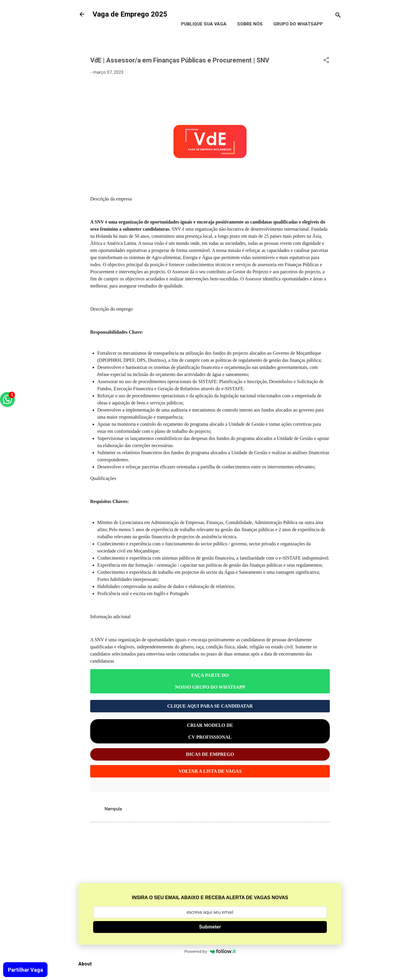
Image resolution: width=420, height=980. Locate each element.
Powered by (210, 951)
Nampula (113, 809)
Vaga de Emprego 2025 (130, 14)
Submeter (210, 927)
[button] (326, 61)
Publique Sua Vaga (204, 24)
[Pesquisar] (338, 16)
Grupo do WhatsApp (298, 24)
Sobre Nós (250, 24)
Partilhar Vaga (25, 970)
